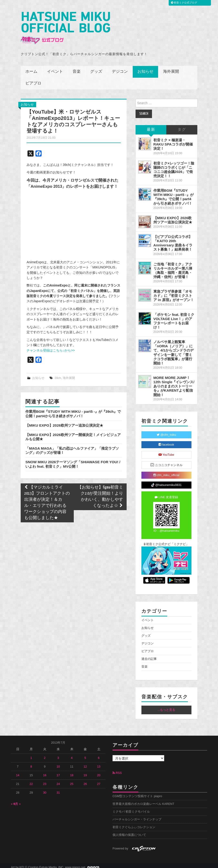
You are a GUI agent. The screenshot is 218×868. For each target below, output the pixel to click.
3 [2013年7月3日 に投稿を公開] (58, 754)
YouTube (166, 451)
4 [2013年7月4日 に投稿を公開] (72, 754)
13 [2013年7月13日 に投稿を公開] (99, 763)
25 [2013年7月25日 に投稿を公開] (72, 780)
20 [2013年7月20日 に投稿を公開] (99, 772)
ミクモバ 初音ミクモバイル (131, 808)
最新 (151, 126)
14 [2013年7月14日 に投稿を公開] (18, 772)
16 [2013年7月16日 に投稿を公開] (45, 772)
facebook (166, 441)
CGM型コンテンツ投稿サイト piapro (137, 792)
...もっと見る (167, 706)
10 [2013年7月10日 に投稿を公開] (58, 763)
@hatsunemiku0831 (166, 482)
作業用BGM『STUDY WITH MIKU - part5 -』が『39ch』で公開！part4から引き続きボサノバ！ (73, 410)
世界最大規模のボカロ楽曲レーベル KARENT (143, 800)
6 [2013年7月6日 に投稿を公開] (99, 754)
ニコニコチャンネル (166, 461)
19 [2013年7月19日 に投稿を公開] (85, 772)
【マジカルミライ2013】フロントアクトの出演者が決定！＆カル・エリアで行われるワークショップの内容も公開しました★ (47, 499)
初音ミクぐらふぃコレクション (134, 823)
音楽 (77, 68)
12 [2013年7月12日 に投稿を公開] (85, 763)
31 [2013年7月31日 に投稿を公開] (58, 789)
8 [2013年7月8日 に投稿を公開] (31, 763)
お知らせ (145, 68)
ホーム (31, 68)
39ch (58, 374)
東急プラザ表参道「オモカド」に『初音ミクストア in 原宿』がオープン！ (174, 292)
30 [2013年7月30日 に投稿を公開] (45, 789)
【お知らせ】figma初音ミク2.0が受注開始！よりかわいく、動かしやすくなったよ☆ (100, 493)
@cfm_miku (166, 431)
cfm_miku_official (166, 471)
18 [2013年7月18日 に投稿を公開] (72, 772)
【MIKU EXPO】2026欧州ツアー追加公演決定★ (64, 422)
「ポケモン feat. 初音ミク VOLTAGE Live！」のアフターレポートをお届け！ (174, 317)
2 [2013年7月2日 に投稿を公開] (45, 754)
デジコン (120, 68)
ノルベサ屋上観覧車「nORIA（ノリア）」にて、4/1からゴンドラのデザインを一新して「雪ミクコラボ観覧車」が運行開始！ (173, 349)
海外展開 (171, 68)
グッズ (96, 68)
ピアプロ (33, 80)
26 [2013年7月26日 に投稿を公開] (85, 780)
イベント (55, 68)
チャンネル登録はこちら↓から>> (51, 347)
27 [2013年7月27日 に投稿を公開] (99, 780)
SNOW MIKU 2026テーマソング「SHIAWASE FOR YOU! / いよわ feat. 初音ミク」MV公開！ (73, 461)
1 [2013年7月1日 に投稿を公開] (31, 754)
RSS (117, 769)
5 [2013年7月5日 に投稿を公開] (85, 754)
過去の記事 (149, 655)
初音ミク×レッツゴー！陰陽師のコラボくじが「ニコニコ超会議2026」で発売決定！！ (174, 166)
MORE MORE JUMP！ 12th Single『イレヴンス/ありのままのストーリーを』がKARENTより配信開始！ (174, 382)
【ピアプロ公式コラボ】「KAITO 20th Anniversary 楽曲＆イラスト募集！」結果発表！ (173, 239)
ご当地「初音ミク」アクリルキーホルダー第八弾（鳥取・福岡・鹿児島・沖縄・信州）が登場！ (173, 267)
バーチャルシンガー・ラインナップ (137, 816)
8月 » (17, 800)
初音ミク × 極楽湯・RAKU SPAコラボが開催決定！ (173, 140)
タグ (182, 126)
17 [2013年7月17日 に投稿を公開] (58, 772)
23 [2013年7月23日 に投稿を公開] (45, 780)
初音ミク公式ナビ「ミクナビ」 (167, 540)
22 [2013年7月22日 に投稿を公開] (31, 780)
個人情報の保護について (129, 831)
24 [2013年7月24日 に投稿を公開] (58, 780)
